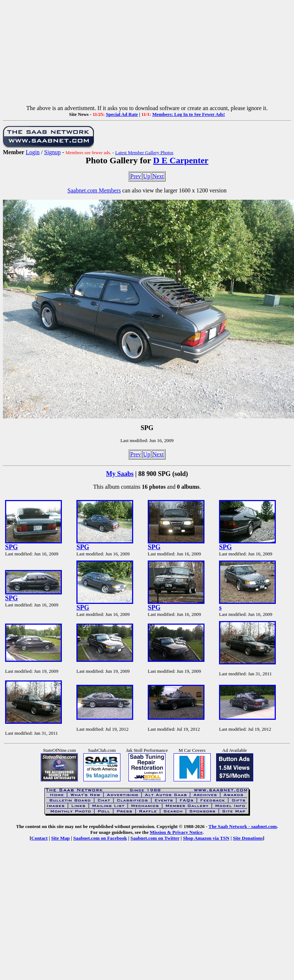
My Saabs (120, 474)
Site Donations (248, 838)
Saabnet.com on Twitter (155, 838)
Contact (39, 838)
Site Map (60, 838)
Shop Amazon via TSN (206, 838)
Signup (52, 152)
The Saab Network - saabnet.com (243, 826)
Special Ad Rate (122, 114)
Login (33, 152)
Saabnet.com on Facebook (100, 838)
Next (158, 176)
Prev (136, 176)
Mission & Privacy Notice (176, 832)
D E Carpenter (181, 160)
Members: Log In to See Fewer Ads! (188, 114)
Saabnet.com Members (94, 190)
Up (147, 176)
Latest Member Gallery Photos (144, 153)
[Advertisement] (147, 54)
